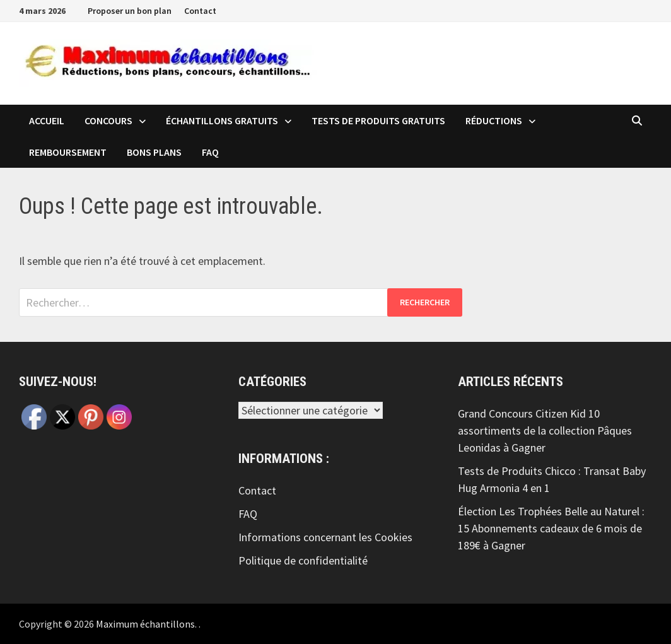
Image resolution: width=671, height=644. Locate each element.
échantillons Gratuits (222, 120)
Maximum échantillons (145, 624)
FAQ (210, 152)
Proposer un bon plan (130, 11)
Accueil (47, 120)
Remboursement (68, 152)
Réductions (494, 120)
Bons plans (154, 152)
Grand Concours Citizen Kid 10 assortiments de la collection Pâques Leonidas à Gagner (545, 430)
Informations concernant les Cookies (325, 537)
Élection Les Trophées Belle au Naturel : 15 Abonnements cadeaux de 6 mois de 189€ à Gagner (551, 528)
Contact (200, 11)
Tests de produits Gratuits (378, 120)
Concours (108, 120)
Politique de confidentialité (303, 560)
